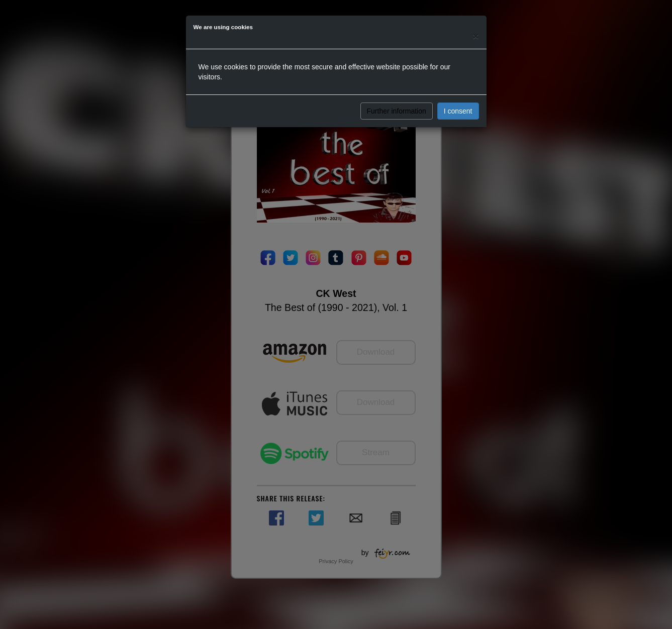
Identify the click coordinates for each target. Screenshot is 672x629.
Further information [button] (397, 111)
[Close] (475, 36)
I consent (458, 111)
